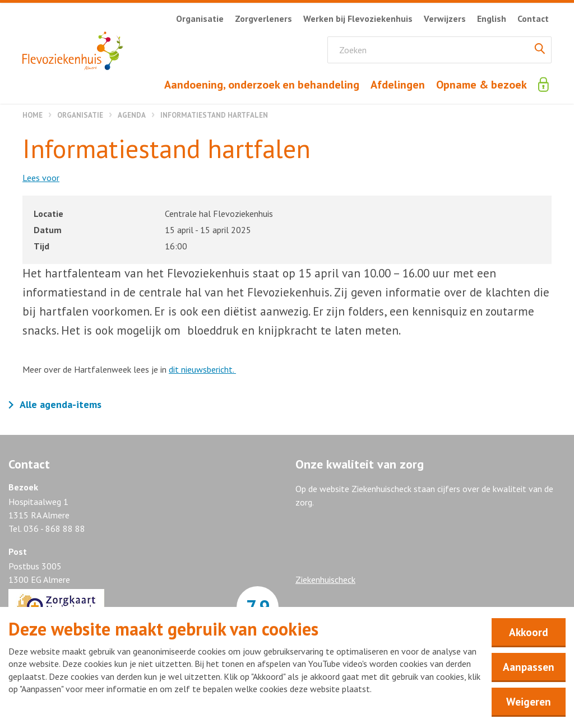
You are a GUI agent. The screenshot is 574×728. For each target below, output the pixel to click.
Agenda (132, 115)
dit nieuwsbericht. (202, 369)
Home (33, 115)
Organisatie (80, 115)
